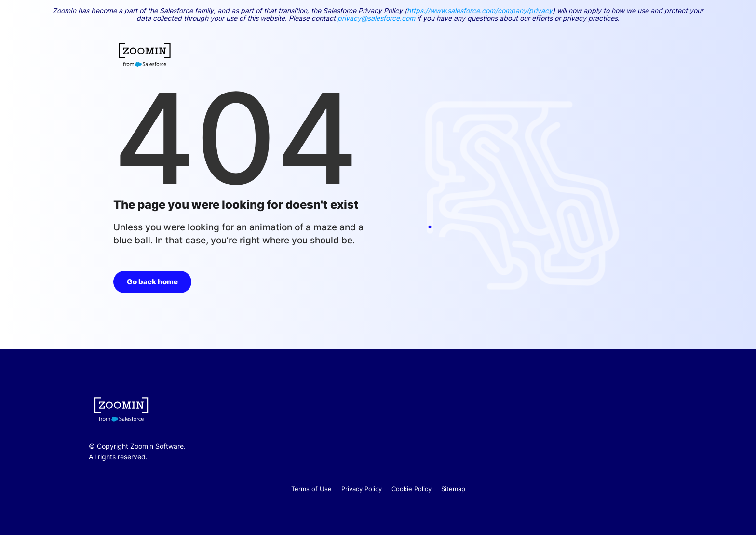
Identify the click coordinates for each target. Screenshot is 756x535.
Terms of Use (311, 489)
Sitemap (453, 489)
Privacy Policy (362, 489)
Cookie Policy (412, 489)
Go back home (152, 282)
